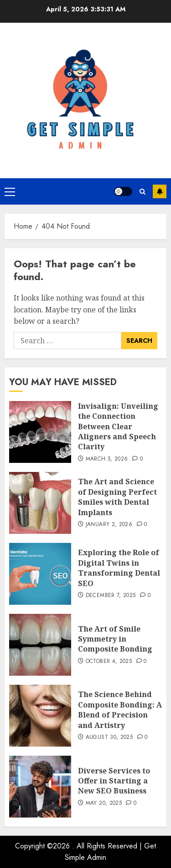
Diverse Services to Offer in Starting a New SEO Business (114, 781)
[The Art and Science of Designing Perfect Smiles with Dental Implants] (40, 503)
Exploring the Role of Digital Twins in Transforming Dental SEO (119, 568)
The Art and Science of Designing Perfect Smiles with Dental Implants (117, 497)
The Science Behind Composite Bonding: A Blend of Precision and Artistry (120, 710)
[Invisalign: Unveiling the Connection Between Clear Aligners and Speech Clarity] (40, 432)
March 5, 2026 (107, 459)
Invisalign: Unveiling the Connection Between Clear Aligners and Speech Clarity (118, 426)
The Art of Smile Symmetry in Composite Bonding (115, 639)
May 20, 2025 (104, 803)
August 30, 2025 (109, 738)
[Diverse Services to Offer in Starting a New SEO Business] (40, 787)
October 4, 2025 (109, 662)
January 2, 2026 (109, 525)
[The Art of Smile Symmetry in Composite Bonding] (40, 645)
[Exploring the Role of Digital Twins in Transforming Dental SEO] (40, 574)
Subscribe (160, 191)
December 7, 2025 (111, 596)
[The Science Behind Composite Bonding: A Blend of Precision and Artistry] (40, 716)
